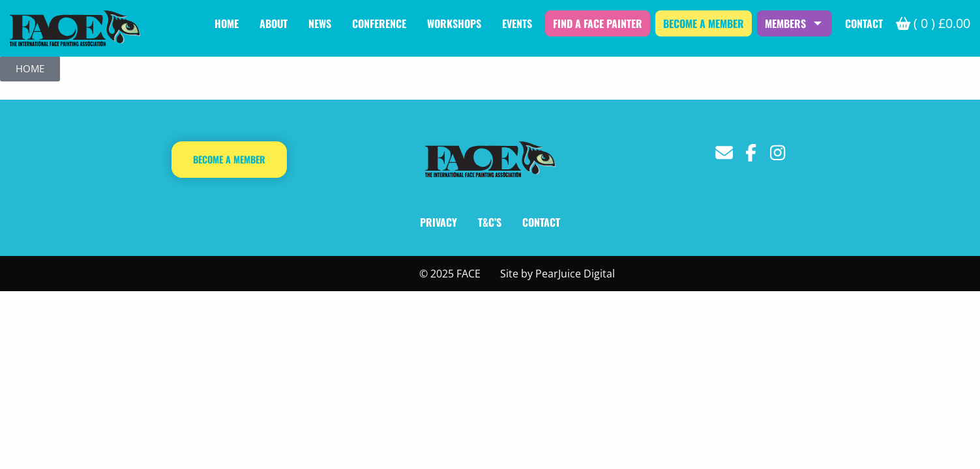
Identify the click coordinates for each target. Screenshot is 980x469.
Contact (864, 23)
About (274, 23)
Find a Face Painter (598, 23)
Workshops (454, 23)
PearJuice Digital (575, 274)
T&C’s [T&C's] (490, 222)
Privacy (438, 222)
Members (785, 23)
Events (517, 23)
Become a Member (704, 23)
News (320, 23)
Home (227, 23)
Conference (379, 23)
